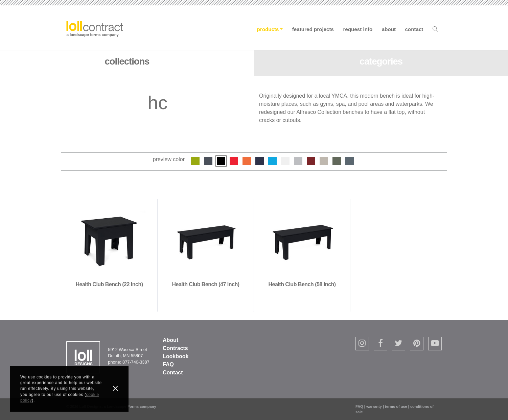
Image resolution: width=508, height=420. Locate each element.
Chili (311, 161)
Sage (337, 161)
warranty (374, 406)
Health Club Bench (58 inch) (302, 284)
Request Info (358, 29)
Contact (414, 29)
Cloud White (285, 161)
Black (221, 161)
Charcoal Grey (208, 161)
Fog (324, 161)
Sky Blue (272, 161)
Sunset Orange (247, 161)
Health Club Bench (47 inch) (206, 284)
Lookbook (176, 356)
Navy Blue (260, 161)
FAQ (168, 364)
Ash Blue (350, 161)
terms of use (396, 406)
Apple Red (234, 161)
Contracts (175, 348)
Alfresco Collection (319, 112)
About (389, 29)
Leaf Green (195, 161)
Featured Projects (313, 29)
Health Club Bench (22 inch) (109, 284)
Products (268, 29)
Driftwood (298, 161)
